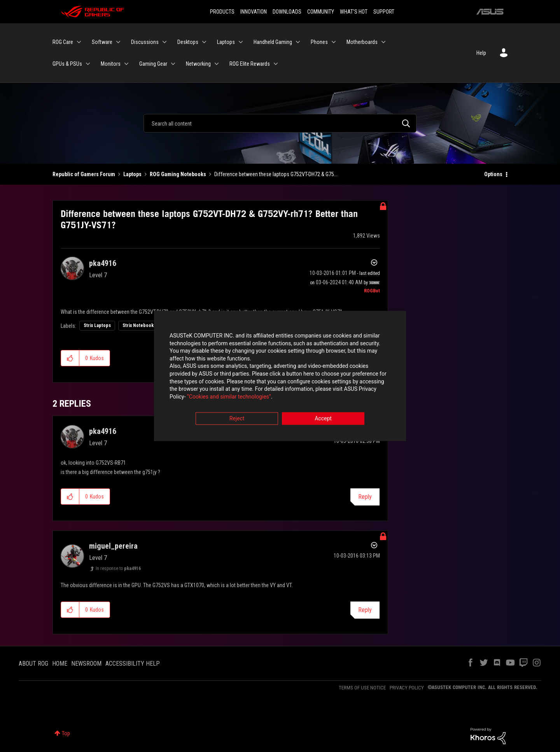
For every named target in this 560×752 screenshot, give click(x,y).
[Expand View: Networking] (217, 64)
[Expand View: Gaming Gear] (173, 64)
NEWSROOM (86, 664)
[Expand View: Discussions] (164, 42)
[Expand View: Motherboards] (383, 42)
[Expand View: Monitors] (126, 64)
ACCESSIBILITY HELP (133, 664)
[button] (70, 358)
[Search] (280, 123)
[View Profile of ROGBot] (372, 291)
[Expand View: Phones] (334, 42)
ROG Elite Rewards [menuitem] (250, 64)
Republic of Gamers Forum (84, 174)
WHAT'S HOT (354, 12)
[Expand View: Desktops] (204, 42)
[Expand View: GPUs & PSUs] (88, 64)
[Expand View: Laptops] (241, 42)
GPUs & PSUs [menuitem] (67, 64)
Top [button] (66, 733)
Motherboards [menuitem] (362, 42)
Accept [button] (323, 419)
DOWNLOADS (287, 12)
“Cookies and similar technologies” (229, 397)
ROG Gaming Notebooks (178, 174)
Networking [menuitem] (198, 64)
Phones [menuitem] (319, 42)
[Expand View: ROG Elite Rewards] (276, 64)
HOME (60, 664)
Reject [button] (237, 419)
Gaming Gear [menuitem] (153, 64)
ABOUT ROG (33, 664)
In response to (118, 568)
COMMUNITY (321, 12)
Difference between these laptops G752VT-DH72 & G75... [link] (276, 174)
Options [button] (493, 174)
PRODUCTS (222, 12)
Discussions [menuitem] (145, 42)
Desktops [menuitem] (188, 42)
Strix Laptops (97, 325)
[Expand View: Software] (118, 42)
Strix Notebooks (139, 325)
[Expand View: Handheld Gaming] (298, 42)
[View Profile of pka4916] (103, 263)
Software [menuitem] (102, 42)
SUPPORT (384, 12)
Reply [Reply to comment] (365, 497)
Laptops (132, 174)
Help (481, 53)
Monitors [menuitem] (111, 64)
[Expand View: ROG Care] (79, 42)
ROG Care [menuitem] (63, 42)
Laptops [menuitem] (226, 42)
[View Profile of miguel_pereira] (113, 546)
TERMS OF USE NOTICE (362, 688)
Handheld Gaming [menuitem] (273, 42)
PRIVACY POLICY (407, 688)
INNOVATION (254, 12)
